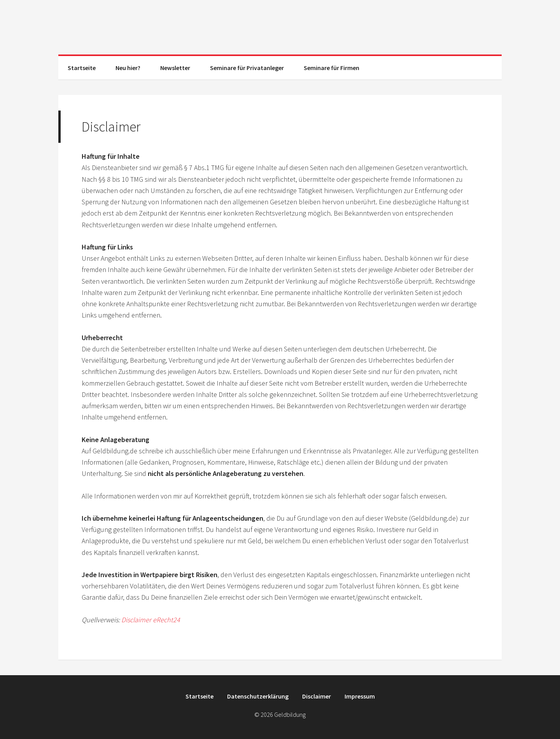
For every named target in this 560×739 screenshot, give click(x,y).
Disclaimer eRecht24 (151, 620)
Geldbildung (280, 27)
